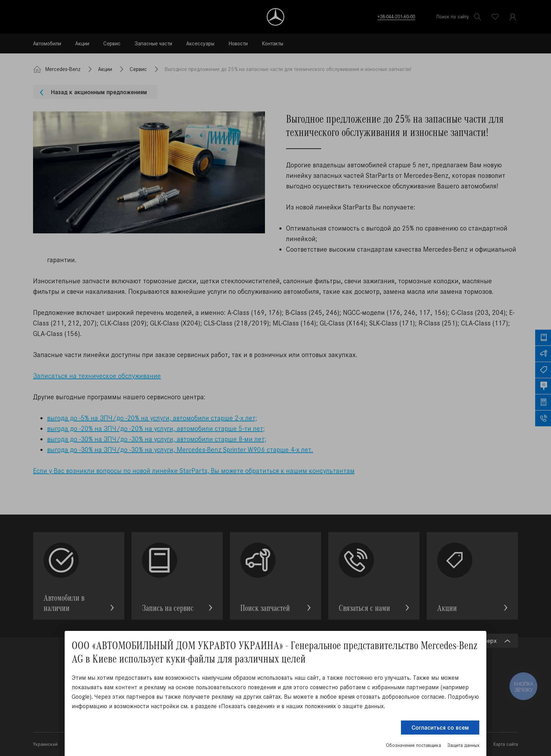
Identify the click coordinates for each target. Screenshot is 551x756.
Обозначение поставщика (413, 745)
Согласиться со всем (440, 728)
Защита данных (463, 745)
